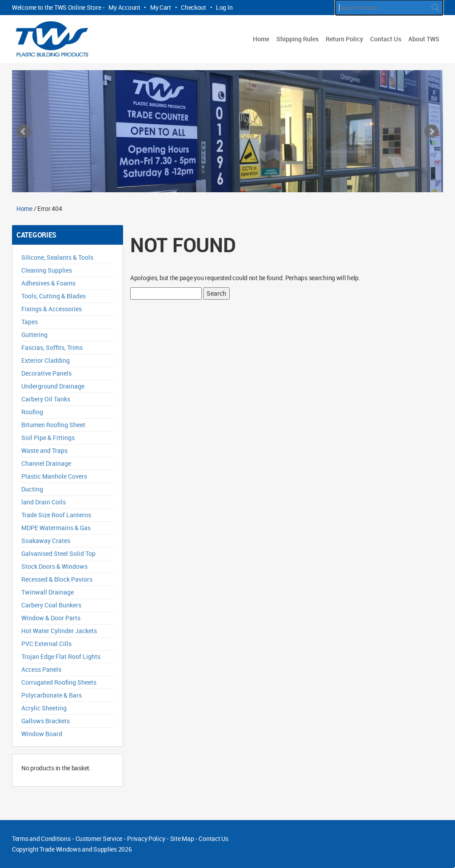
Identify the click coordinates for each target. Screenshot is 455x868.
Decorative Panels (46, 373)
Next (431, 131)
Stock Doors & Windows (54, 566)
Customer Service (99, 838)
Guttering (34, 335)
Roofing (32, 412)
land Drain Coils (44, 502)
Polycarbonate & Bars (52, 695)
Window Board (42, 734)
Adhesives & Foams (48, 283)
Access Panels (41, 669)
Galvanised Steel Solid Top (58, 553)
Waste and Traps (44, 450)
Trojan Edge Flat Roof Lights (61, 656)
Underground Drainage (53, 386)
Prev (24, 131)
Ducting (32, 489)
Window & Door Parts (51, 618)
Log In (224, 7)
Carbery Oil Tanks (46, 399)
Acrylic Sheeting (44, 708)
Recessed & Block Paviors (57, 579)
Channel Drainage (46, 463)
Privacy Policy (146, 838)
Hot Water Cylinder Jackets (59, 631)
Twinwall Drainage (48, 592)
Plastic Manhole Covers (54, 476)
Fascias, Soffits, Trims (52, 347)
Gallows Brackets (46, 721)
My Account (124, 7)
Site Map (182, 838)
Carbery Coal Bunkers (51, 605)
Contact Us (386, 39)
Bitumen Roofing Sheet (53, 425)
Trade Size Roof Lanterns (56, 515)
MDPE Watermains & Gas (56, 528)
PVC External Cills (46, 644)
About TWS (424, 39)
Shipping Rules (297, 39)
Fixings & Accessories (52, 309)
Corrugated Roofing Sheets (59, 682)
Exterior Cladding (46, 360)
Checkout (194, 7)
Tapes (30, 322)
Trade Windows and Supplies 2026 (86, 849)
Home (261, 39)
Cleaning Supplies (47, 270)
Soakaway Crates (46, 541)
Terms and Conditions (41, 838)
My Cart (161, 7)
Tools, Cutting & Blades (54, 296)
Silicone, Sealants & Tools (57, 257)
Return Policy (344, 39)
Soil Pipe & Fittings (48, 438)
